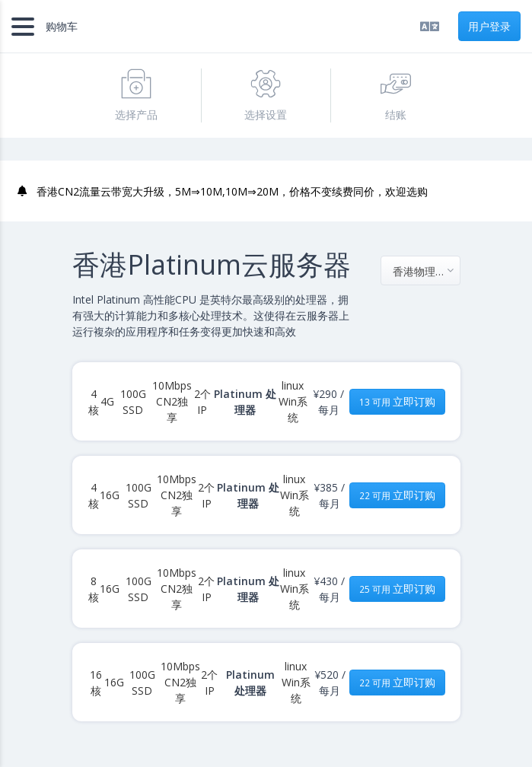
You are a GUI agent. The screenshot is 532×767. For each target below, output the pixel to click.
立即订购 (397, 401)
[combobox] (421, 271)
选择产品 (136, 95)
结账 (396, 95)
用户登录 (489, 26)
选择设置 (266, 95)
